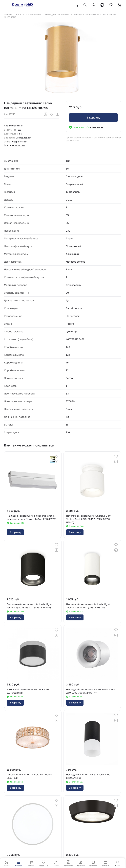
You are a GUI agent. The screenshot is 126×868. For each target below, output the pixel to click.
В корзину (93, 118)
